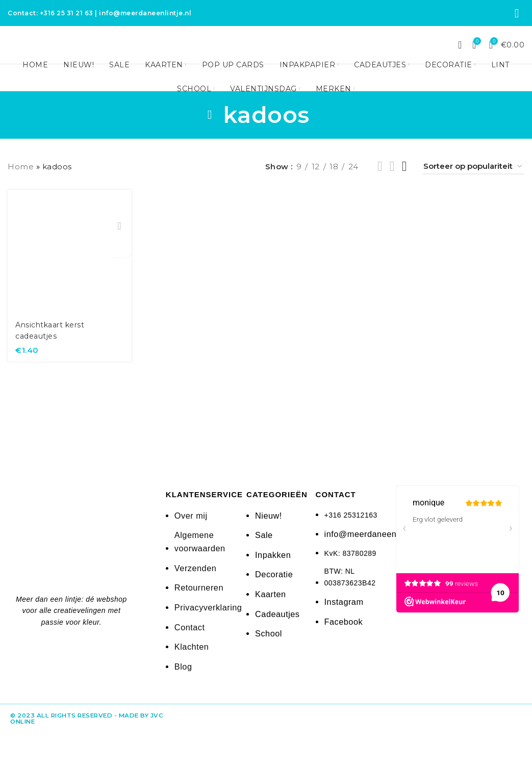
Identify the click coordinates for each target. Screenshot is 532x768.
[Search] (460, 55)
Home (21, 184)
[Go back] (210, 133)
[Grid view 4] (404, 184)
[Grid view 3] (392, 184)
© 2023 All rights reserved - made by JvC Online (79, 726)
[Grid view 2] (380, 184)
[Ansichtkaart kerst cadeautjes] (68, 268)
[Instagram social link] (517, 14)
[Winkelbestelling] (473, 185)
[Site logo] (266, 54)
